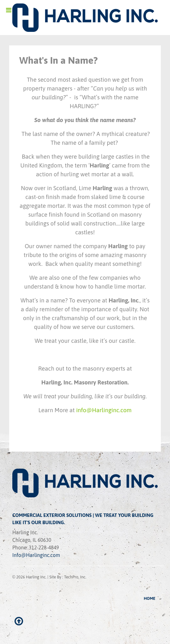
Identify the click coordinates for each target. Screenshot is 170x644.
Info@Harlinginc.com (36, 555)
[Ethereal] (85, 18)
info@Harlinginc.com (104, 410)
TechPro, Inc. (75, 577)
